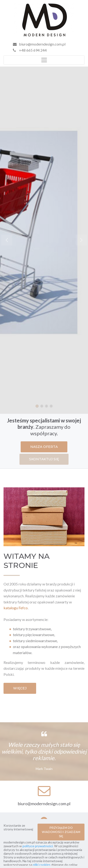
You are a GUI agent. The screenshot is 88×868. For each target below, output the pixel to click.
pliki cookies (42, 865)
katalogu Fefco (16, 608)
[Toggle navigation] (44, 60)
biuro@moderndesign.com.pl (42, 44)
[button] (7, 240)
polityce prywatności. (38, 846)
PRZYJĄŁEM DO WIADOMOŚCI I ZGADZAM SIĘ (61, 832)
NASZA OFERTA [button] (44, 447)
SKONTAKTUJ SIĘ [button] (44, 459)
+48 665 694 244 (30, 50)
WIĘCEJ (20, 688)
